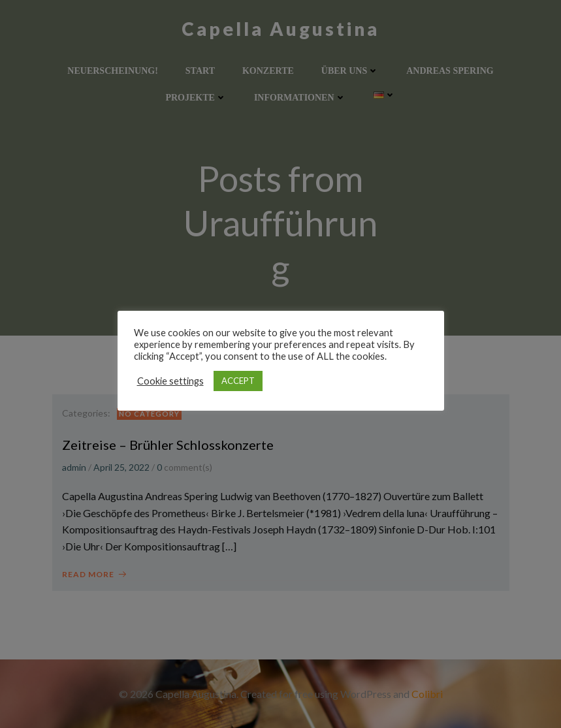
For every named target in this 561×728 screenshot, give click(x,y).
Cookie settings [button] (170, 381)
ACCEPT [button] (238, 381)
